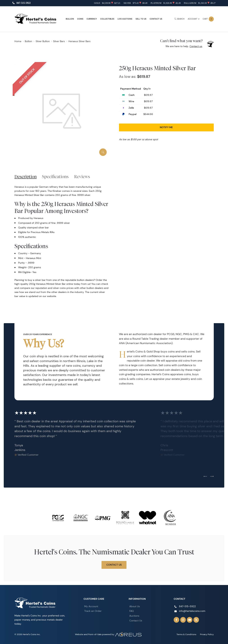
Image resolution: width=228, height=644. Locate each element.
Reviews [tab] (82, 177)
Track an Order (93, 611)
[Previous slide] (205, 476)
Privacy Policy (207, 634)
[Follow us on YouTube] (190, 620)
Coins (80, 19)
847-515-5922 (24, 3)
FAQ (132, 611)
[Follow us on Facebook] (177, 620)
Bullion (70, 19)
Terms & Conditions (186, 634)
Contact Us (156, 19)
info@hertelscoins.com (192, 611)
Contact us (196, 46)
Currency (92, 19)
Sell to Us (141, 19)
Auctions (134, 616)
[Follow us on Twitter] (196, 620)
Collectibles (107, 19)
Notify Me (166, 127)
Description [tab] (26, 177)
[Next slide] (212, 476)
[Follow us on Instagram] (183, 620)
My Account (91, 606)
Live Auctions (125, 19)
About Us (135, 606)
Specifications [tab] (55, 177)
